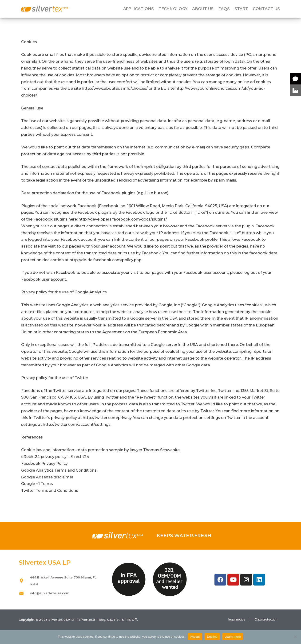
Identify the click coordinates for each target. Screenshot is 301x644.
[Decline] (295, 637)
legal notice (237, 619)
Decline (212, 637)
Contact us (266, 9)
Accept (195, 637)
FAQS (224, 9)
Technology (173, 9)
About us (203, 9)
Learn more (233, 637)
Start (241, 9)
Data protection (266, 619)
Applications (139, 9)
